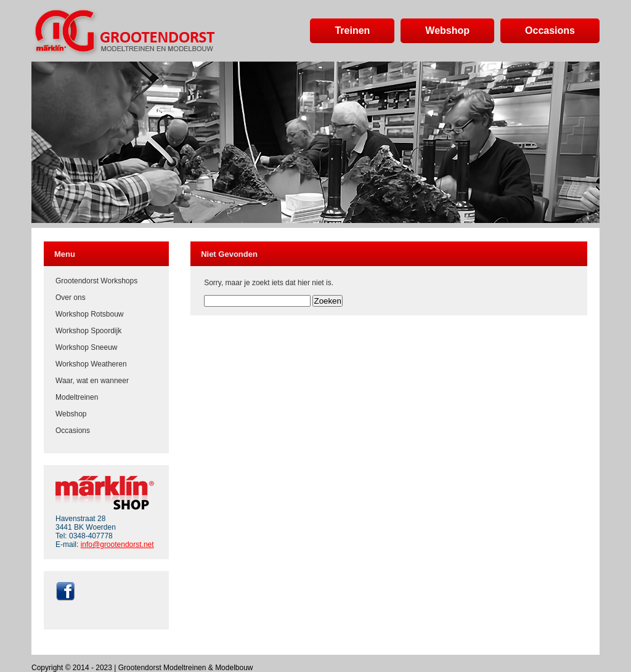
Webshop (71, 414)
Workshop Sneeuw (87, 347)
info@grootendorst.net (117, 544)
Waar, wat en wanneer (92, 381)
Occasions (73, 431)
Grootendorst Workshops (96, 281)
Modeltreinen (77, 397)
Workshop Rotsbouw (90, 314)
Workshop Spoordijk (88, 331)
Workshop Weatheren (91, 364)
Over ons (71, 298)
